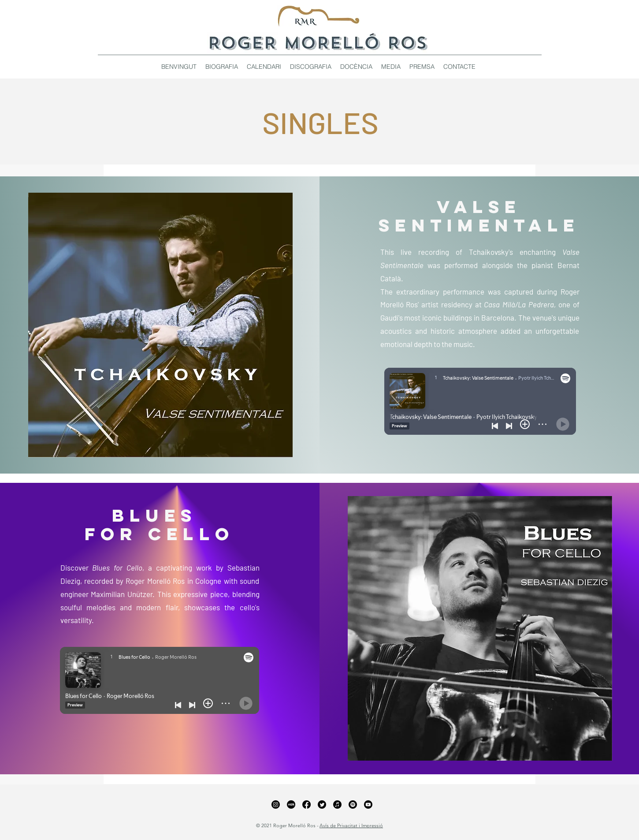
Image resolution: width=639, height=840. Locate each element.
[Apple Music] (337, 805)
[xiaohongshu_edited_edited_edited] (291, 805)
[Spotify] (353, 805)
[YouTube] (368, 805)
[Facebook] (306, 805)
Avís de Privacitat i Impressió (351, 825)
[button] (311, 67)
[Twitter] (322, 805)
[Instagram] (276, 805)
